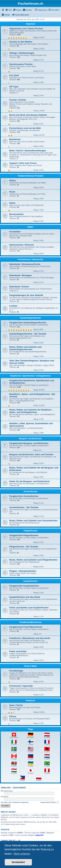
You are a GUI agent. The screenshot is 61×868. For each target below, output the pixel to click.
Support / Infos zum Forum (23, 163)
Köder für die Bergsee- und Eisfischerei (29, 481)
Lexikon (13, 306)
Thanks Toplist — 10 (10, 841)
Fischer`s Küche (18, 100)
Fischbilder (15, 232)
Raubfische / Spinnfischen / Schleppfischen (30, 376)
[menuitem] (9, 10)
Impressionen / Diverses (22, 245)
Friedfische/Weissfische (30, 622)
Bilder (30, 227)
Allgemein (30, 24)
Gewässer (30, 701)
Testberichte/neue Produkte (30, 176)
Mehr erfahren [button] (22, 854)
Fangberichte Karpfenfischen (24, 586)
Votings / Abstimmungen (22, 53)
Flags (30, 729)
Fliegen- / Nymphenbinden (23, 571)
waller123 (39, 835)
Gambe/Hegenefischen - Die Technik (28, 334)
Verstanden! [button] (18, 862)
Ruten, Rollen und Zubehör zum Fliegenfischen (33, 560)
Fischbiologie (16, 671)
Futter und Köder (18, 651)
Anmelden (6, 788)
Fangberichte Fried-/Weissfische (26, 627)
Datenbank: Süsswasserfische (25, 264)
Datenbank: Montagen (20, 275)
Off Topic (14, 87)
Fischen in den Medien (21, 42)
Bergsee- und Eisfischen (30, 439)
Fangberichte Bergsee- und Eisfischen (29, 443)
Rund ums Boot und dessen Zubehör (28, 115)
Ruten (12, 192)
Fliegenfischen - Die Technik (24, 547)
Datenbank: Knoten (19, 287)
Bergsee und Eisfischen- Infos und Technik (31, 455)
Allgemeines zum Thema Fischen (26, 29)
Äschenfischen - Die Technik (24, 507)
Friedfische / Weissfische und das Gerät (30, 638)
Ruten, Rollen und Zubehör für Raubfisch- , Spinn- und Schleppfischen (31, 411)
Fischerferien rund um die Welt (25, 128)
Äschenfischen (30, 492)
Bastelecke (15, 139)
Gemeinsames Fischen (21, 64)
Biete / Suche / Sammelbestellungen (28, 151)
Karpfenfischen (30, 581)
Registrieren (19, 788)
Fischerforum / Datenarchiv (30, 260)
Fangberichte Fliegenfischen (24, 535)
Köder (12, 203)
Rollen (13, 181)
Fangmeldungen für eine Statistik (26, 295)
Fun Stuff (14, 75)
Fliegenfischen (30, 531)
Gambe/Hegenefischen (30, 318)
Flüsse (13, 716)
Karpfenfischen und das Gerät (25, 597)
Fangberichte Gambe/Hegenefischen (28, 323)
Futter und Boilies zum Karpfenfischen (29, 608)
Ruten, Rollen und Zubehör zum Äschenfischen (33, 521)
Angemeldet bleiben (50, 802)
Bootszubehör (17, 214)
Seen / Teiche (16, 705)
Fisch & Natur (30, 666)
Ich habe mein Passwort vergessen (15, 802)
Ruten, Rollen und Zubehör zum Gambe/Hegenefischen (25, 348)
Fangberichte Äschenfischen (24, 496)
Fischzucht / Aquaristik (21, 686)
